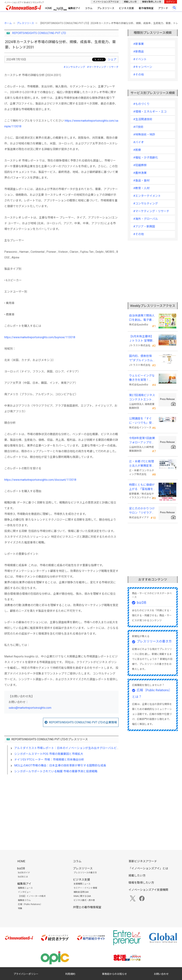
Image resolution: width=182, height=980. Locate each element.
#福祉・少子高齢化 (146, 158)
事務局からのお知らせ (114, 974)
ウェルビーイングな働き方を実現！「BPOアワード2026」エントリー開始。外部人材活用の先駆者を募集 (142, 378)
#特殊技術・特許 (144, 135)
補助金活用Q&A (81, 892)
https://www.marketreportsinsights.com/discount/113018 (40, 480)
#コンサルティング (74, 67)
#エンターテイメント (147, 196)
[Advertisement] (61, 808)
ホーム (8, 23)
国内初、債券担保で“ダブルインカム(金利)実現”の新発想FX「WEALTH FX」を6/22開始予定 (142, 358)
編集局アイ (74, 8)
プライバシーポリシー (26, 974)
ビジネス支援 (126, 8)
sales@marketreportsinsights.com (30, 708)
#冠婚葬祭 (140, 165)
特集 (20, 908)
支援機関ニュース (82, 884)
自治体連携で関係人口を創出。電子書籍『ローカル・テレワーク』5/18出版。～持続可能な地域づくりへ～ (142, 318)
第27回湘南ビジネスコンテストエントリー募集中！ (142, 398)
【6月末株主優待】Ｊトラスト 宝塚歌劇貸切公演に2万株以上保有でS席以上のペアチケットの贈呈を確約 (142, 339)
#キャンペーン (143, 67)
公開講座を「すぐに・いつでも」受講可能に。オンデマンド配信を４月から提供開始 (142, 421)
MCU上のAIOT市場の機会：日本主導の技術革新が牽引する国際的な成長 (60, 765)
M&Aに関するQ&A (82, 896)
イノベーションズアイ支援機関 (148, 890)
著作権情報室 (146, 8)
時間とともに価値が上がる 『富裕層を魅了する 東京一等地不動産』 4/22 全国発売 (142, 487)
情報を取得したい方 (152, 2)
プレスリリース (106, 8)
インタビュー (24, 892)
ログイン (171, 2)
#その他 (139, 75)
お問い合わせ (161, 974)
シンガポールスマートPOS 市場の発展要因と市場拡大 (49, 754)
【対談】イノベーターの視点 (32, 896)
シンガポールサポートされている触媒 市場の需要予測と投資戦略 (56, 771)
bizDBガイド (24, 873)
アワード (163, 8)
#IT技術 (138, 127)
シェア (112, 59)
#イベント (140, 59)
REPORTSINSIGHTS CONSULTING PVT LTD (39, 33)
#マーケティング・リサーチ (103, 67)
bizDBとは (23, 877)
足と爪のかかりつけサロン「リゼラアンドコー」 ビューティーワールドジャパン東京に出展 (142, 511)
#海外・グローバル (146, 219)
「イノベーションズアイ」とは (148, 868)
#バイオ (139, 142)
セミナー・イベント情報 (85, 888)
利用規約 (70, 974)
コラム (89, 8)
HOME (49, 8)
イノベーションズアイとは (106, 2)
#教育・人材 (141, 188)
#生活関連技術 (143, 119)
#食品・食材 (141, 181)
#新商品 (139, 52)
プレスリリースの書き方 (154, 641)
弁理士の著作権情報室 (87, 907)
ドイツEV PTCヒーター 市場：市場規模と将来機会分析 (49, 760)
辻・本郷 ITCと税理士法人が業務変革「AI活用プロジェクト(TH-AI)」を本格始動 (142, 464)
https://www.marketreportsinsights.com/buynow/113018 (40, 337)
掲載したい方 (130, 2)
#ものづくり (141, 104)
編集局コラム (24, 900)
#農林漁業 (140, 173)
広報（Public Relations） (30, 904)
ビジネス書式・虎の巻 (84, 900)
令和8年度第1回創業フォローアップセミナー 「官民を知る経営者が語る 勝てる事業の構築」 (142, 440)
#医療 (137, 150)
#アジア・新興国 (144, 226)
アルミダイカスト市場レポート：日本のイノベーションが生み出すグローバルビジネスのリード (75, 748)
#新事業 (139, 44)
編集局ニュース (25, 888)
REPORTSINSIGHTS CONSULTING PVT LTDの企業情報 (83, 722)
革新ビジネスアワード (143, 861)
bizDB (60, 8)
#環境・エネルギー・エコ (150, 112)
